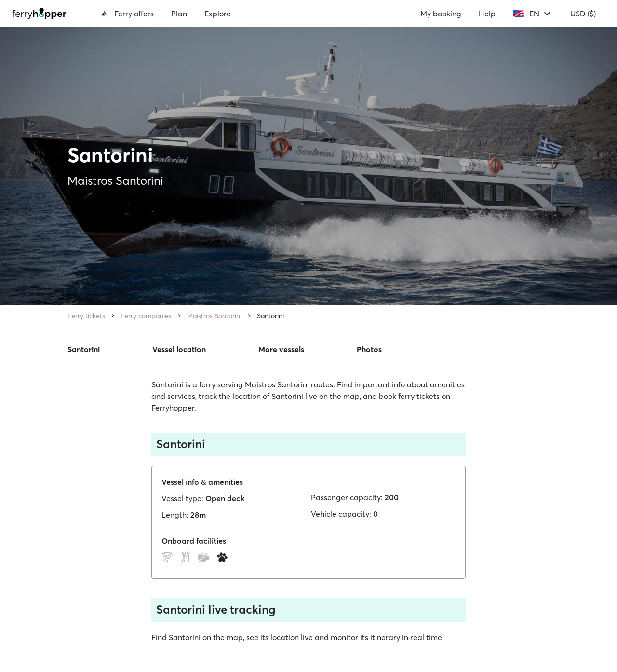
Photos (369, 349)
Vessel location (179, 349)
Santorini (270, 316)
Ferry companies (146, 316)
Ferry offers (127, 14)
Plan (179, 14)
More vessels (281, 349)
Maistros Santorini (214, 316)
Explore (218, 14)
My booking (441, 14)
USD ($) (583, 14)
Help (487, 14)
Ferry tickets (86, 316)
